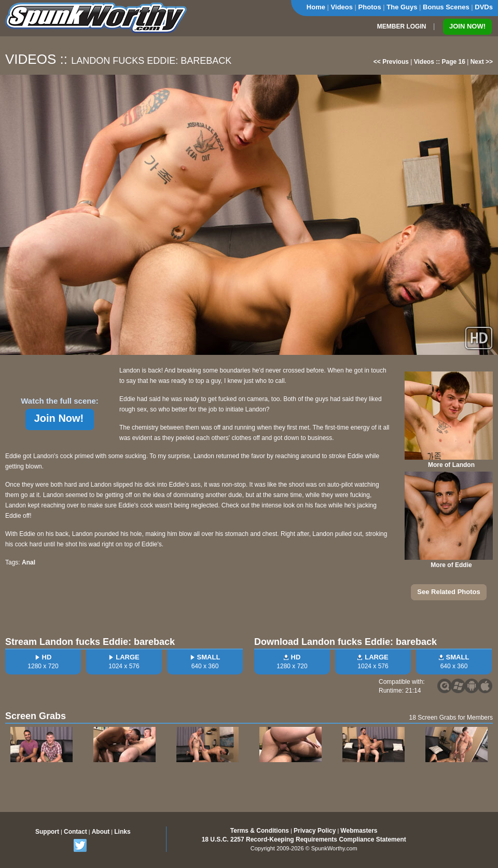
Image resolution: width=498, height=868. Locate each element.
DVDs (484, 7)
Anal (29, 562)
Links (122, 832)
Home (316, 7)
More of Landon (451, 465)
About (101, 832)
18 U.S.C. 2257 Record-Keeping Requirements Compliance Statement (304, 839)
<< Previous (391, 62)
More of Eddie (451, 565)
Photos (370, 7)
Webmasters (359, 831)
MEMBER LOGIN (402, 26)
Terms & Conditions (260, 831)
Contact (75, 832)
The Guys (402, 7)
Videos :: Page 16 (440, 62)
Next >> (482, 62)
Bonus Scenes (446, 7)
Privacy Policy (315, 831)
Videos (342, 7)
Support (47, 832)
